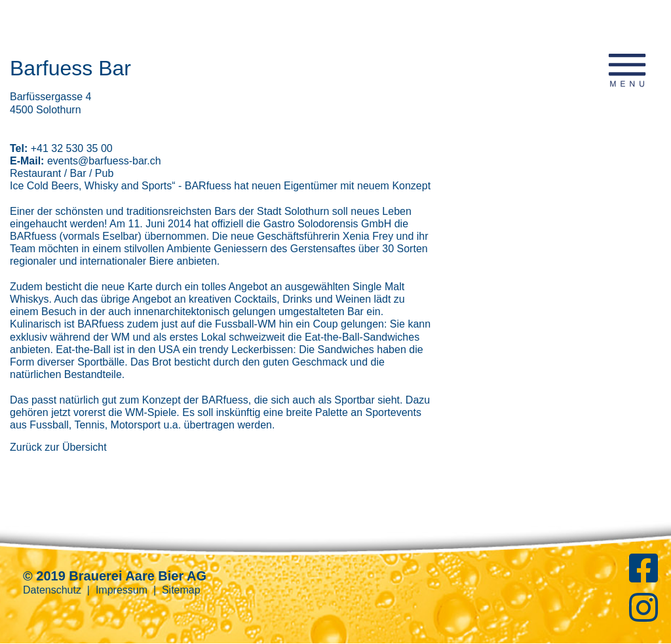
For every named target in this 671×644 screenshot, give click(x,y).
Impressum (122, 590)
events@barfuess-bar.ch (104, 161)
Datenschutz (52, 590)
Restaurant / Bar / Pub (62, 173)
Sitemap (181, 590)
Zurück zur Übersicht (58, 447)
